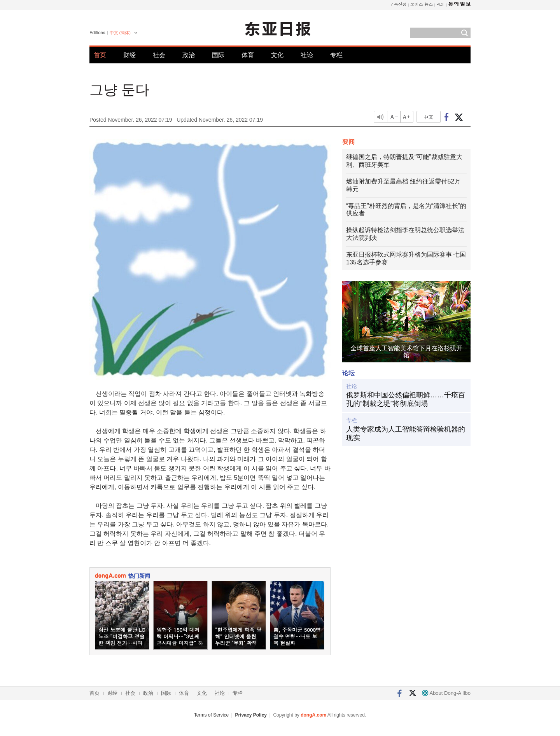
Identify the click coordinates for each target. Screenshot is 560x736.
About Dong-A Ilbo (446, 693)
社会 (159, 55)
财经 (129, 55)
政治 (189, 55)
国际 (218, 55)
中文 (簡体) (120, 33)
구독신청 (398, 4)
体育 (248, 55)
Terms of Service (211, 715)
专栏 (336, 55)
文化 (277, 55)
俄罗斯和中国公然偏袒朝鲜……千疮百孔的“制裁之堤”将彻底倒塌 (406, 399)
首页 (100, 55)
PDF (441, 4)
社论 (307, 55)
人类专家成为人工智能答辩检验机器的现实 (406, 434)
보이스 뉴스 (422, 4)
